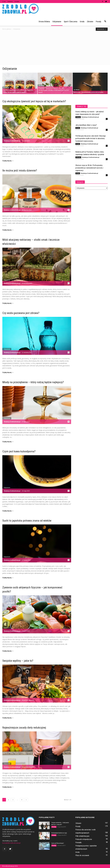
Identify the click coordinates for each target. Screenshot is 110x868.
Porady (99, 22)
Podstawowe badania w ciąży (59, 833)
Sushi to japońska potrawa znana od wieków (27, 521)
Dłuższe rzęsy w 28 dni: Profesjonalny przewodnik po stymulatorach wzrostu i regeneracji (89, 168)
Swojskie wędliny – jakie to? (18, 661)
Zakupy (78, 117)
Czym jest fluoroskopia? (58, 843)
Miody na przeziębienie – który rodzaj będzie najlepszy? (33, 382)
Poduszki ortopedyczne (84, 839)
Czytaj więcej (8, 161)
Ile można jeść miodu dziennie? (20, 170)
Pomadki (78, 842)
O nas (4, 1)
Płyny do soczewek (82, 855)
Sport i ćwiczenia (71, 22)
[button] (105, 21)
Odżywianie (57, 22)
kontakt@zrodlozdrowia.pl (11, 843)
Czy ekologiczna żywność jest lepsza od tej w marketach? (34, 101)
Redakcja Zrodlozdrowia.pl (12, 141)
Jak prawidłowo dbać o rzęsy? (86, 125)
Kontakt (17, 1)
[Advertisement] (55, 48)
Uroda (82, 22)
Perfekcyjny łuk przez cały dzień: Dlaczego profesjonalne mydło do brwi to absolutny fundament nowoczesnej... (91, 138)
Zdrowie (90, 22)
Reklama (10, 1)
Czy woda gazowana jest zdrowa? (21, 313)
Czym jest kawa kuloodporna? (19, 451)
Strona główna (44, 22)
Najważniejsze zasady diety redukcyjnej (24, 728)
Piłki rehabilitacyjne (82, 836)
